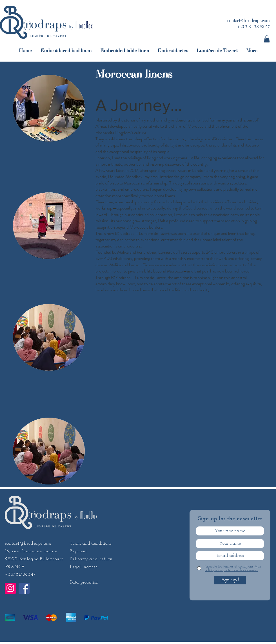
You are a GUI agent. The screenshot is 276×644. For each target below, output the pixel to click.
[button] (267, 39)
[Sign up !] (230, 580)
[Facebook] (24, 588)
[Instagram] (10, 588)
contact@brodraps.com (28, 544)
